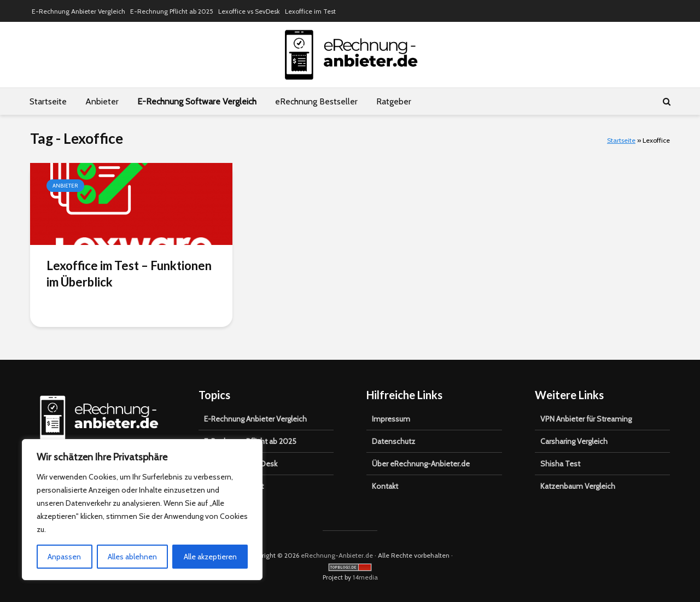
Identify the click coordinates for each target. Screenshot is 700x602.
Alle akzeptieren (210, 557)
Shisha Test (560, 464)
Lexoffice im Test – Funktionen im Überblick (129, 274)
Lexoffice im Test (310, 11)
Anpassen (64, 557)
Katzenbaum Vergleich (578, 486)
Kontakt (385, 486)
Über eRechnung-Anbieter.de (421, 464)
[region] (142, 510)
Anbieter (102, 101)
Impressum (391, 419)
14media (365, 577)
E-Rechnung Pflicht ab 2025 (172, 11)
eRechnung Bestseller (316, 101)
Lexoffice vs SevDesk (249, 11)
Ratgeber (394, 101)
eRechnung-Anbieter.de (337, 555)
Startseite (48, 101)
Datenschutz (393, 441)
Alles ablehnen (132, 557)
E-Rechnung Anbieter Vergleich (78, 11)
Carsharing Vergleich (574, 441)
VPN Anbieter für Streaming (586, 419)
